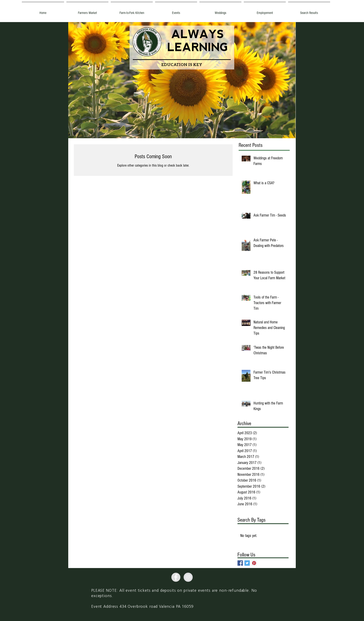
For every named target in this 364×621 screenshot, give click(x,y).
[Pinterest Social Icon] (254, 563)
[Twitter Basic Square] (247, 563)
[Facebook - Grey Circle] (176, 577)
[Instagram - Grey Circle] (188, 577)
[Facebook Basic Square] (240, 563)
